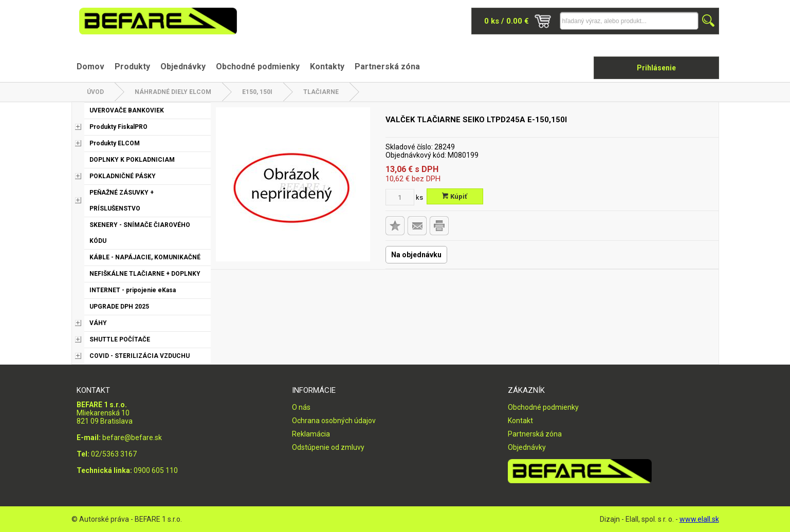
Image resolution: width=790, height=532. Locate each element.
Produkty (132, 66)
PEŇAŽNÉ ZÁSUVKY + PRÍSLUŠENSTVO (122, 201)
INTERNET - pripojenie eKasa (133, 290)
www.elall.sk (699, 519)
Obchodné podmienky (258, 66)
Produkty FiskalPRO (118, 127)
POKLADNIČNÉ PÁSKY (123, 176)
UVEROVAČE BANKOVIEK (127, 110)
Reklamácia (311, 434)
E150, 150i (257, 92)
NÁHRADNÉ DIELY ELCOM (173, 92)
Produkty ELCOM (115, 143)
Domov (90, 66)
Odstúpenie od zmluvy (328, 447)
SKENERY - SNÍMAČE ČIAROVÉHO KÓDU (140, 233)
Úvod (95, 92)
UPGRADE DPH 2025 (119, 307)
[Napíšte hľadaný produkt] (629, 21)
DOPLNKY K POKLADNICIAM (132, 160)
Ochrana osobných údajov (334, 421)
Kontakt (520, 421)
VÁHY (98, 323)
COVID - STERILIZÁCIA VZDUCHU (140, 356)
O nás (301, 407)
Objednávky (183, 66)
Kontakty (327, 66)
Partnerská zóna (387, 66)
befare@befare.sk (132, 438)
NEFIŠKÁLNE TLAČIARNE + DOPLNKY (145, 274)
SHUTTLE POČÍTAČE (120, 339)
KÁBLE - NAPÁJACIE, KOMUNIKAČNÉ (145, 257)
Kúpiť (455, 196)
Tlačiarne (321, 92)
